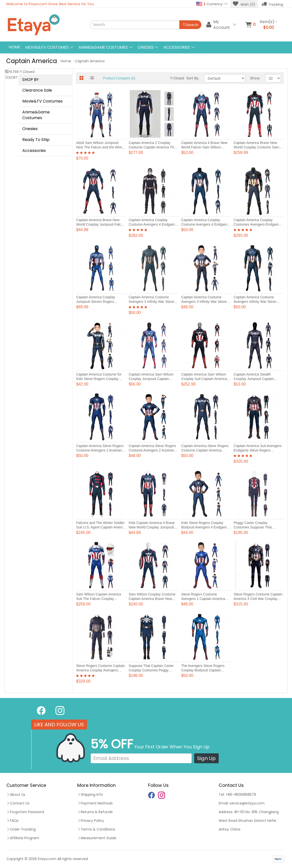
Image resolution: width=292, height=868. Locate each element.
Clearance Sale (37, 90)
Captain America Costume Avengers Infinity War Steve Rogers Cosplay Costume (255, 302)
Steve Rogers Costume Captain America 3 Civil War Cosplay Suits (258, 599)
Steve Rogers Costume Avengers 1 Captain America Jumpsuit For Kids (203, 599)
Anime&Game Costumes (36, 115)
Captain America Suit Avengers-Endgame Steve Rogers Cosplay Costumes (258, 450)
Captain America (90, 61)
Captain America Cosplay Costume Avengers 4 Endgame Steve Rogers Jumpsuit (205, 224)
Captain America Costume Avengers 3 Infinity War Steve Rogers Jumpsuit (151, 302)
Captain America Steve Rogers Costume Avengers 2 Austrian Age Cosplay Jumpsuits (100, 450)
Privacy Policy (91, 821)
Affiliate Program (23, 838)
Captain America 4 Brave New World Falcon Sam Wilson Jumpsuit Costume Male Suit (204, 147)
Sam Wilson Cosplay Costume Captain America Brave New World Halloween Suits (152, 599)
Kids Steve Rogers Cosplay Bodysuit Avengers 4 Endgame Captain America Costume (205, 527)
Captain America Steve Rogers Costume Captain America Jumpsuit (205, 450)
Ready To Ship (36, 140)
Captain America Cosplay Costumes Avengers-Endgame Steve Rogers (257, 224)
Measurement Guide (97, 838)
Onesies (30, 129)
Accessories (34, 151)
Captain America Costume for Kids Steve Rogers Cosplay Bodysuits (99, 379)
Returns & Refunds (95, 812)
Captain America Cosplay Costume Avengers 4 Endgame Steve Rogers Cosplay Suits (153, 224)
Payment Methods (95, 803)
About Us (16, 795)
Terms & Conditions (96, 829)
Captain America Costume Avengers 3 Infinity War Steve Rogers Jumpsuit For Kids (204, 302)
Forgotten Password (25, 812)
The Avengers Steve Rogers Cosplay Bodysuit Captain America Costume (203, 670)
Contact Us (18, 803)
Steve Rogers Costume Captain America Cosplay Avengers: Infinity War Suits (100, 670)
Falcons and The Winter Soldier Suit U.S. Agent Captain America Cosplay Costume (101, 527)
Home (14, 47)
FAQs (13, 821)
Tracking (272, 4)
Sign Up (206, 758)
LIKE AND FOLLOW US (59, 725)
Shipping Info (90, 795)
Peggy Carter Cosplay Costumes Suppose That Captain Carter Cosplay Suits (256, 527)
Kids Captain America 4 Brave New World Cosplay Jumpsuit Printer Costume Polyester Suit (152, 527)
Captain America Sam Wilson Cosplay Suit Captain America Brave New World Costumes (204, 379)
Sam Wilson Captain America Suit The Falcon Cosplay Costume (98, 599)
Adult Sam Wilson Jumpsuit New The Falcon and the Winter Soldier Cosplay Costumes (100, 147)
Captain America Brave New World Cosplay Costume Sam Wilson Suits (256, 147)
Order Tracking (21, 829)
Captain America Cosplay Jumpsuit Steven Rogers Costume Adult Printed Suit (97, 302)
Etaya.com (47, 859)
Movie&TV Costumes (42, 101)
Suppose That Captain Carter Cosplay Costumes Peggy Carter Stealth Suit (151, 670)
